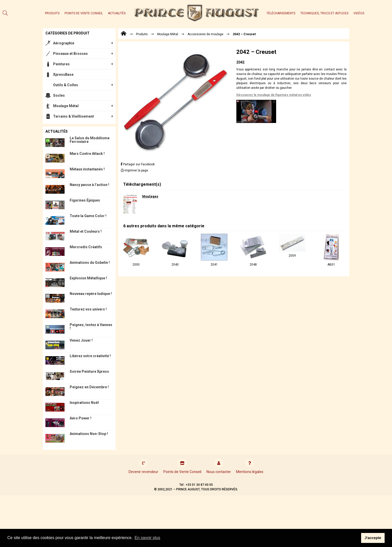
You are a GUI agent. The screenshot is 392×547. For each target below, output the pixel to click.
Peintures (61, 64)
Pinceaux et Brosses (70, 54)
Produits (52, 13)
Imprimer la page (134, 170)
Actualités (117, 13)
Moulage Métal (66, 106)
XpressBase (63, 74)
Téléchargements (281, 13)
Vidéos (359, 13)
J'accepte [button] (373, 538)
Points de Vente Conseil (84, 13)
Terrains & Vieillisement (73, 116)
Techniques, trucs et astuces (324, 13)
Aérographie (64, 43)
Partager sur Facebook (138, 164)
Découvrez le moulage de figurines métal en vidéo (274, 95)
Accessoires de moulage (205, 34)
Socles (59, 95)
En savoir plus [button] (147, 538)
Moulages (150, 196)
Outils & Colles (66, 85)
